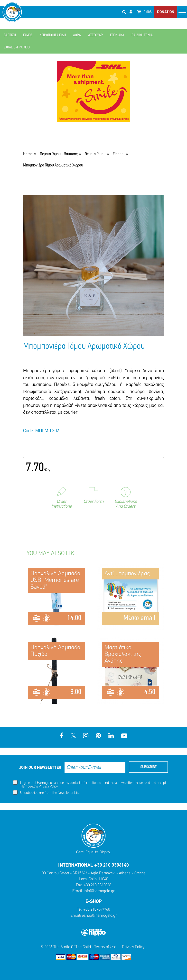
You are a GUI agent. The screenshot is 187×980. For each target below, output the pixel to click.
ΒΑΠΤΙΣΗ (10, 35)
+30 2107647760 (97, 910)
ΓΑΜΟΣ (28, 35)
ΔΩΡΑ (77, 35)
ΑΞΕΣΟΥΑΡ (95, 35)
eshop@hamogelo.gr (99, 916)
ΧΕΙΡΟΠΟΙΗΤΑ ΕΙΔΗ (53, 35)
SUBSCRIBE (148, 767)
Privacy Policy (48, 787)
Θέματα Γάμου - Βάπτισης (59, 154)
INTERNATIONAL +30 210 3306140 (93, 865)
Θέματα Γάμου (95, 154)
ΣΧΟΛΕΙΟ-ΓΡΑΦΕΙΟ (17, 47)
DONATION (166, 12)
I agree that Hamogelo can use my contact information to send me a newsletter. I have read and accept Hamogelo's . (90, 784)
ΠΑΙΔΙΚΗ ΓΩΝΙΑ (142, 35)
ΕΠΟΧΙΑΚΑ (117, 35)
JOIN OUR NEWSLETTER (40, 768)
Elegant (119, 154)
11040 (103, 879)
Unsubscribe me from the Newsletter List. (47, 792)
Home (28, 154)
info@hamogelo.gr (99, 891)
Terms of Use (105, 947)
